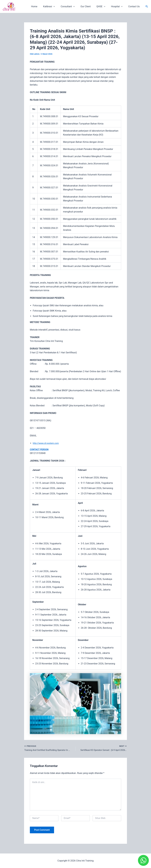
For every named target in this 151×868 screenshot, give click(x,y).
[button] (147, 6)
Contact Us (135, 6)
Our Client (90, 6)
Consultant (73, 7)
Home (42, 6)
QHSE (104, 7)
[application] (60, 7)
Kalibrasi (55, 7)
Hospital (118, 7)
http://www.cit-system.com (47, 443)
